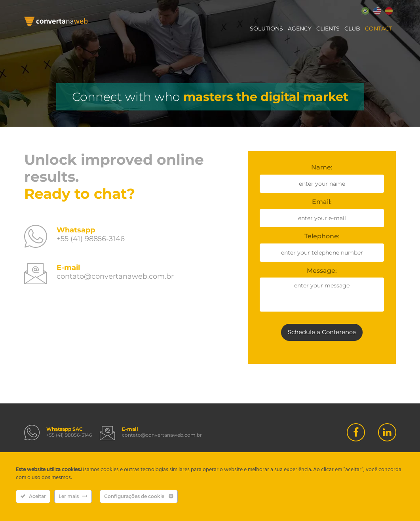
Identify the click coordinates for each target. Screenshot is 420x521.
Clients (328, 29)
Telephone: (322, 236)
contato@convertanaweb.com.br (115, 276)
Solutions (266, 29)
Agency (300, 29)
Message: (322, 271)
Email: (322, 202)
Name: (322, 167)
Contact (379, 29)
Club (352, 29)
